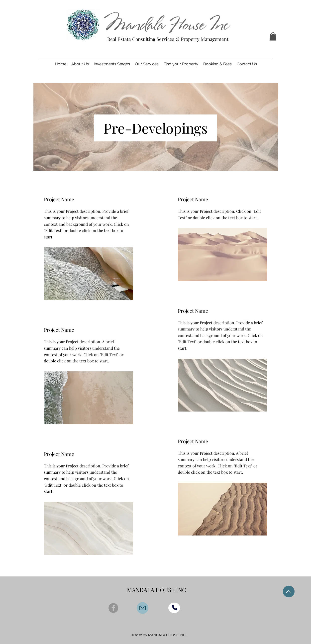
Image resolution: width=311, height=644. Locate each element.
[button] (273, 36)
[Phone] (175, 608)
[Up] (289, 591)
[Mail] (143, 608)
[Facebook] (113, 608)
